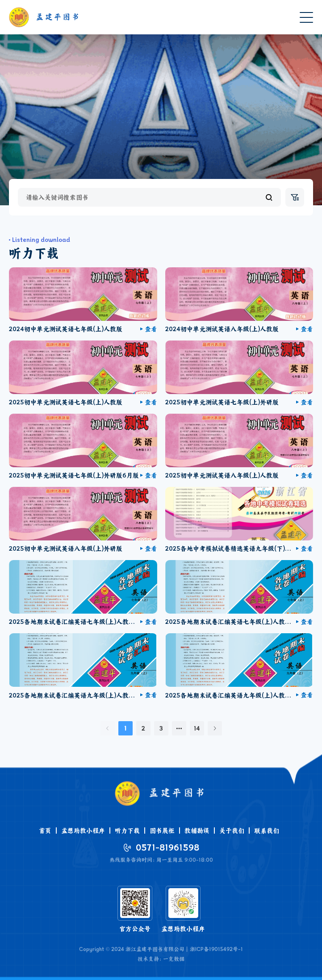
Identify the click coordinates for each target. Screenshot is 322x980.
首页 (45, 831)
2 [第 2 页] (143, 728)
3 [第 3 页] (161, 728)
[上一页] (108, 728)
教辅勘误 (197, 831)
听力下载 (127, 831)
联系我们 (267, 831)
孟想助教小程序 (83, 831)
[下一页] (215, 728)
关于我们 (232, 831)
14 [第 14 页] (197, 728)
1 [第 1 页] (125, 728)
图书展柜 (162, 831)
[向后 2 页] (179, 728)
